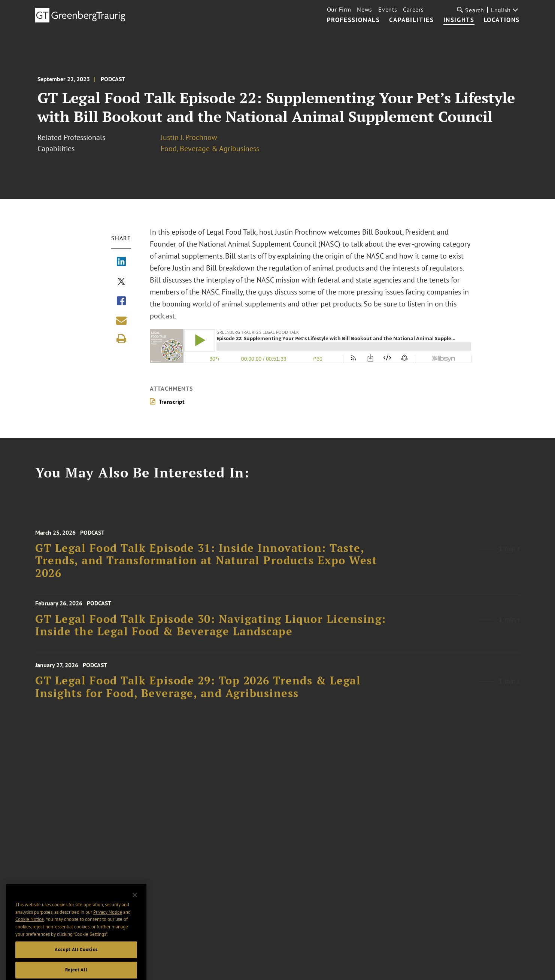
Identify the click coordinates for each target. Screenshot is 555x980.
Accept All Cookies (76, 958)
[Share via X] (121, 282)
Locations (502, 20)
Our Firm (339, 9)
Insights (459, 20)
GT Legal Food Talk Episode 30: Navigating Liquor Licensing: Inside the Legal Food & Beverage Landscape (211, 629)
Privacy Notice (108, 921)
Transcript (172, 402)
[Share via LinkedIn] (121, 262)
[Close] (135, 904)
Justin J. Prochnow (189, 137)
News (365, 9)
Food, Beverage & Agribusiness (210, 149)
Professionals (354, 20)
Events (388, 9)
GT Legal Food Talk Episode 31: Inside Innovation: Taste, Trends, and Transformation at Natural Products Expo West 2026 (206, 566)
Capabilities (411, 20)
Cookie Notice (30, 928)
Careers (413, 9)
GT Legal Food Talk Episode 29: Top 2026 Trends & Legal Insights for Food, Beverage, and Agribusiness (198, 692)
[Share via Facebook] (121, 302)
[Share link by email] (121, 320)
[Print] (121, 339)
